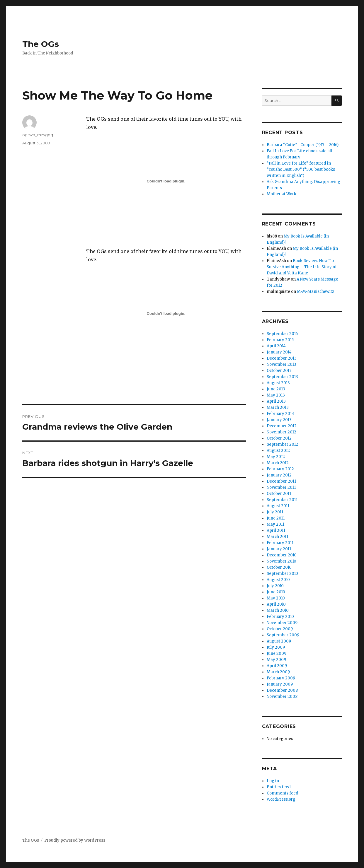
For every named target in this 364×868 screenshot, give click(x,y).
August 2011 (278, 506)
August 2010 (278, 580)
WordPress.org (281, 799)
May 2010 (276, 598)
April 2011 (276, 530)
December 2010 (282, 555)
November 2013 (281, 364)
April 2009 (277, 666)
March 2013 (278, 407)
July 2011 (275, 512)
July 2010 (275, 586)
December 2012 (282, 426)
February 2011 (280, 543)
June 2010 (276, 592)
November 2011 (281, 487)
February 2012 (280, 469)
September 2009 (283, 635)
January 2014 (279, 352)
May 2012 (276, 457)
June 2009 (277, 653)
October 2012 (279, 438)
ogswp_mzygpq (38, 135)
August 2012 (278, 451)
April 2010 (276, 604)
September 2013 (282, 377)
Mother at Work (281, 194)
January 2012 (279, 475)
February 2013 (280, 414)
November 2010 (281, 561)
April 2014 (276, 346)
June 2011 (276, 518)
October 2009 (280, 629)
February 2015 (280, 340)
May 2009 (276, 660)
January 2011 (279, 549)
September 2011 (282, 500)
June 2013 (276, 389)
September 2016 (282, 334)
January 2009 (280, 684)
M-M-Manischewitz (315, 292)
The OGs (41, 44)
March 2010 (278, 610)
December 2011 (281, 481)
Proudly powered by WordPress (75, 840)
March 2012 (278, 463)
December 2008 (282, 690)
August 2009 (279, 641)
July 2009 (276, 647)
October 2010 (279, 567)
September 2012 (282, 444)
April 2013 (276, 401)
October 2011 (279, 494)
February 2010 (280, 617)
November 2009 (282, 623)
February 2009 (281, 678)
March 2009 (278, 672)
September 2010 (282, 574)
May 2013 (276, 395)
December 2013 (282, 358)
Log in (273, 781)
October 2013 (279, 371)
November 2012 (281, 432)
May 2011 (275, 524)
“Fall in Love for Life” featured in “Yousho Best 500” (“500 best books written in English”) (301, 169)
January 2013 (279, 420)
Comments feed (283, 793)
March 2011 (277, 537)
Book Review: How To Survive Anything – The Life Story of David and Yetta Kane (302, 267)
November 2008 (282, 697)
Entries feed (279, 787)
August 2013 (278, 383)
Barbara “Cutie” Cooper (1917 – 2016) (303, 145)
